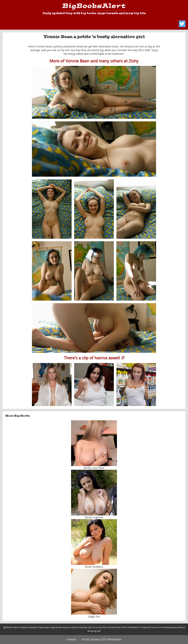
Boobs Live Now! (94, 468)
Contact (72, 639)
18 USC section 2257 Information (101, 639)
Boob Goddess (94, 567)
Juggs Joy (94, 616)
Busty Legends (94, 517)
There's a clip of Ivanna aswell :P (94, 358)
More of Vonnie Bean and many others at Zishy (94, 61)
